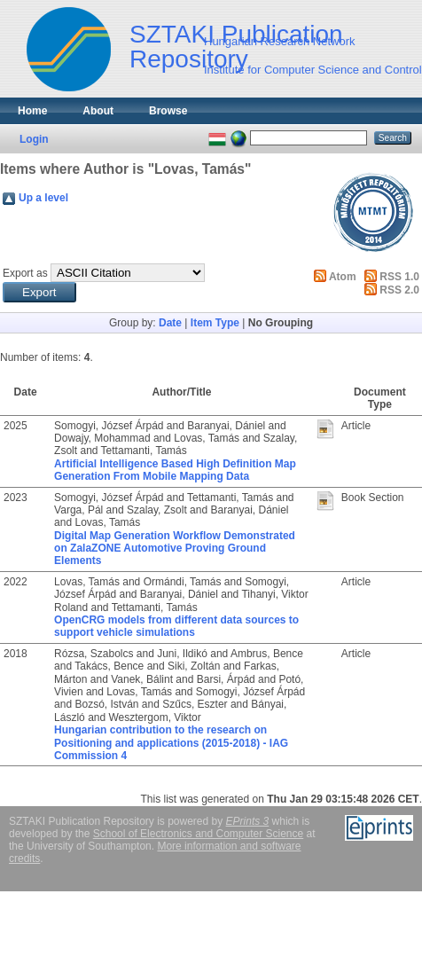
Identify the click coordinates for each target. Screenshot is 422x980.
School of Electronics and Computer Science (198, 834)
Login (34, 139)
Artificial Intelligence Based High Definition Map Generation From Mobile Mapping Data (175, 470)
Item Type (215, 323)
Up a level (43, 198)
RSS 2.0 (399, 290)
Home (32, 111)
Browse (168, 111)
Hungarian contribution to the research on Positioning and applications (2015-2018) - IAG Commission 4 (171, 743)
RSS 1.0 (399, 277)
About (98, 111)
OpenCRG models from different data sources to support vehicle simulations (176, 626)
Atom (343, 277)
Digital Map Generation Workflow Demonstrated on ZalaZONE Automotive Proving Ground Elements (175, 549)
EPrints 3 (248, 821)
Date (170, 323)
